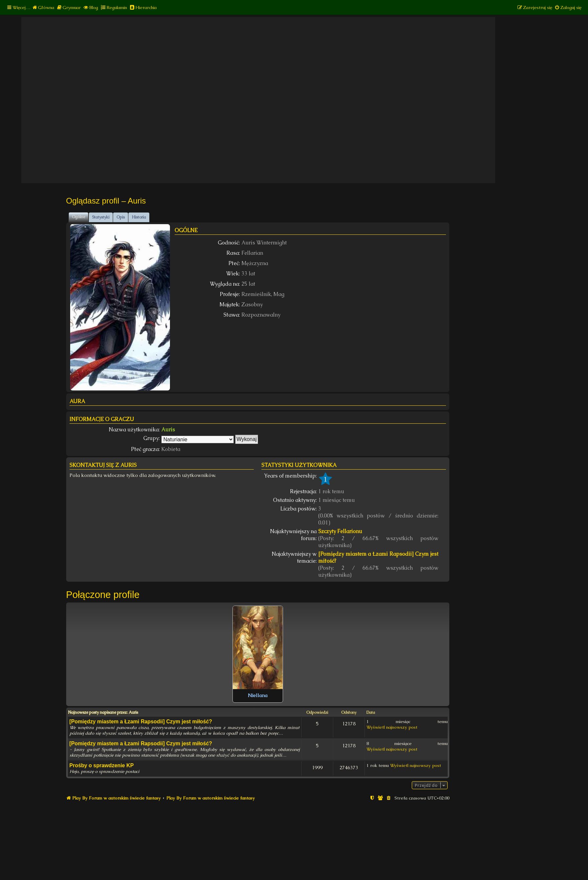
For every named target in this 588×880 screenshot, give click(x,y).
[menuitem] (43, 7)
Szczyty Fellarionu (340, 531)
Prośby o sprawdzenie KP (102, 765)
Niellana (258, 695)
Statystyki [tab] (101, 217)
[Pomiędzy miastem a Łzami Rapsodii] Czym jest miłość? (378, 557)
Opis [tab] (121, 217)
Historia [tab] (139, 217)
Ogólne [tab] (78, 217)
